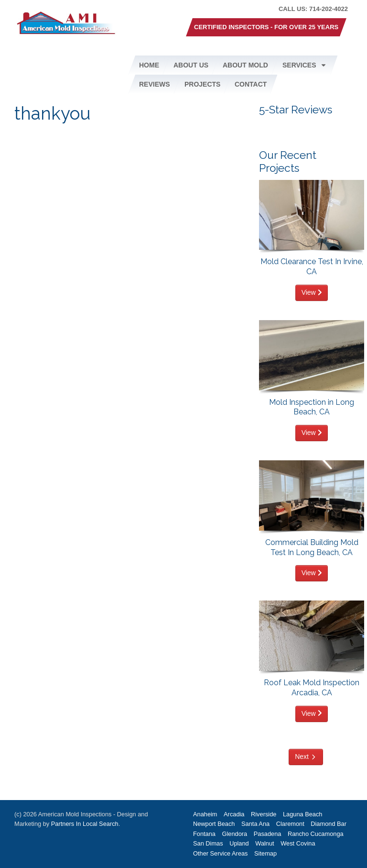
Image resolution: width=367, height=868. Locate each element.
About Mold (245, 65)
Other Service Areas (221, 853)
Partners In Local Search (85, 824)
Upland (239, 843)
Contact (251, 84)
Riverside (264, 814)
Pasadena (268, 834)
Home (149, 65)
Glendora (235, 834)
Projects (202, 84)
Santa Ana (255, 824)
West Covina (298, 843)
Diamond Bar (329, 824)
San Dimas (208, 843)
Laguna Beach (303, 814)
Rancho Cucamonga (316, 834)
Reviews (155, 84)
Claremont (290, 824)
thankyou (52, 114)
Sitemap (265, 853)
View (312, 292)
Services (305, 65)
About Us (191, 65)
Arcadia (234, 814)
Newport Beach (214, 824)
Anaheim (205, 814)
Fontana (204, 834)
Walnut (264, 843)
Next (302, 757)
